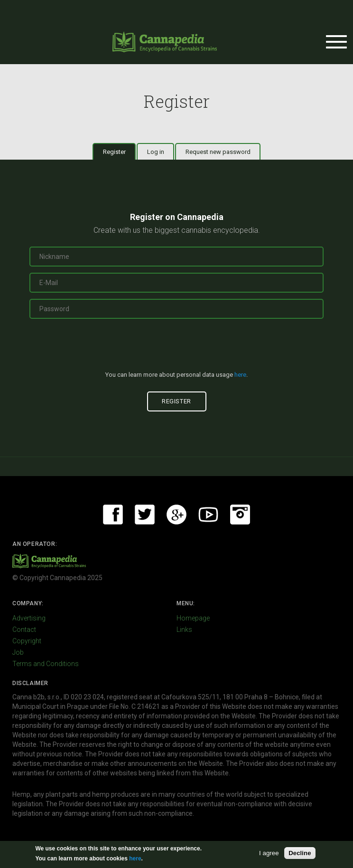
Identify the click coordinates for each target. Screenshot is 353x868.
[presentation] (176, 349)
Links (184, 630)
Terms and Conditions (46, 664)
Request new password (218, 152)
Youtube (208, 515)
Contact (24, 630)
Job (18, 652)
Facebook (113, 515)
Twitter (145, 515)
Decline (300, 853)
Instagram (240, 515)
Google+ (176, 515)
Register (120, 152)
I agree (269, 853)
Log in (156, 152)
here (240, 375)
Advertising (29, 618)
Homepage (193, 618)
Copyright (27, 641)
